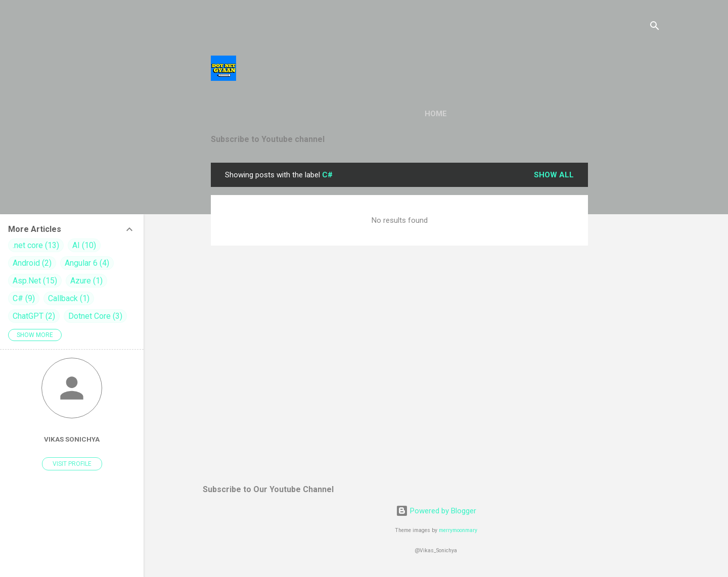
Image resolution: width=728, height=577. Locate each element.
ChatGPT (34, 316)
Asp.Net (35, 281)
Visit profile (72, 464)
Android (32, 263)
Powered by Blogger (436, 511)
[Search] (655, 28)
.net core (36, 245)
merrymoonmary (458, 530)
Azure (86, 281)
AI (84, 245)
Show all (554, 175)
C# (24, 298)
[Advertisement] (628, 314)
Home (436, 114)
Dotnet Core (95, 316)
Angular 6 (87, 263)
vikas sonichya (72, 439)
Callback (69, 298)
